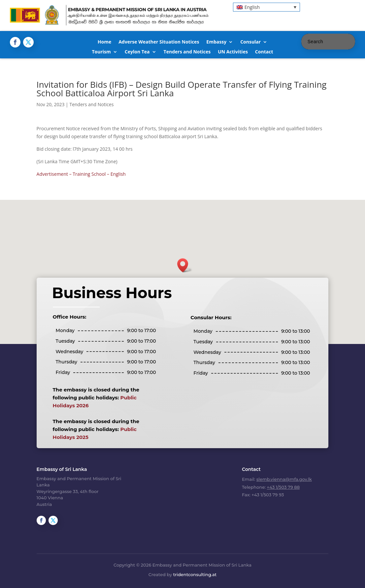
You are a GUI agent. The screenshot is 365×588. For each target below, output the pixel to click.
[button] (185, 265)
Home (104, 42)
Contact (264, 52)
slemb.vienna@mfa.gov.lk (284, 479)
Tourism (101, 52)
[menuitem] (266, 7)
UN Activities (233, 52)
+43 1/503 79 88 (283, 487)
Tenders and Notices (187, 52)
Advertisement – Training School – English (81, 174)
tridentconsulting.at (195, 574)
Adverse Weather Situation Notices (159, 42)
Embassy (216, 42)
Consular (250, 42)
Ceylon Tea (137, 52)
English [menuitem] (252, 7)
